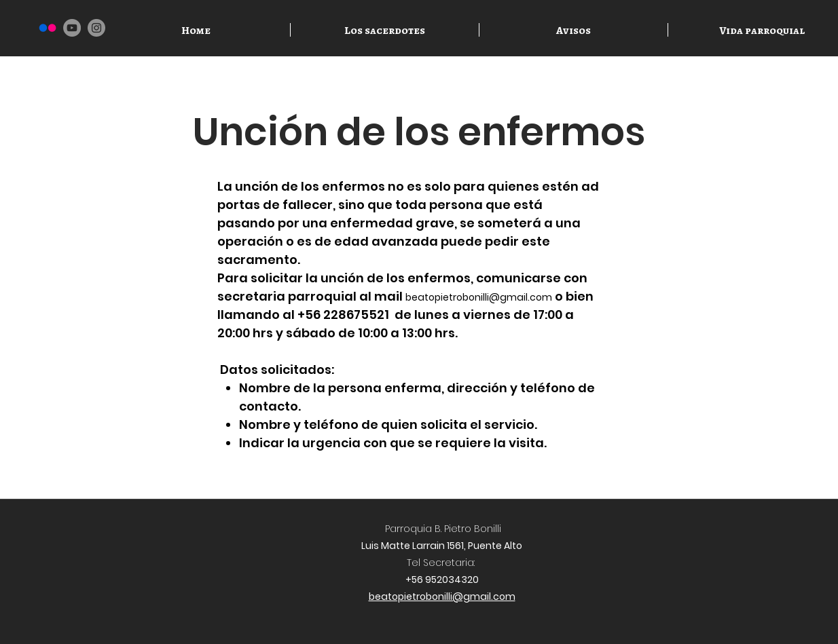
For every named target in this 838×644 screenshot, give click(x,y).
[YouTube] (72, 28)
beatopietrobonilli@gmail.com (479, 297)
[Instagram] (96, 28)
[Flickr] (48, 28)
